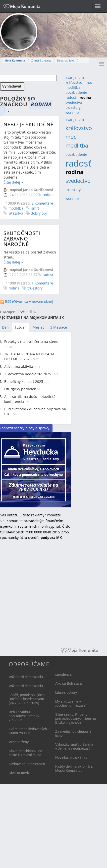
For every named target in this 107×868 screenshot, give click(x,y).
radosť (48, 277)
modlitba (16, 208)
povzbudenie (76, 92)
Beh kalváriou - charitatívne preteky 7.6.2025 (24, 716)
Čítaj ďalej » (13, 182)
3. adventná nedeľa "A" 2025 (28, 374)
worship (72, 112)
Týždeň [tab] (21, 327)
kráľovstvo (74, 82)
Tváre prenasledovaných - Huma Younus (29, 731)
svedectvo (74, 102)
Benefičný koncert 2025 (24, 381)
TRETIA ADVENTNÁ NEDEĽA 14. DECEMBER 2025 (30, 356)
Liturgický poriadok (20, 389)
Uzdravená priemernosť (27, 764)
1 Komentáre (42, 286)
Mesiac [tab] (38, 327)
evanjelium (75, 77)
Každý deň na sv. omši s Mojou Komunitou (74, 768)
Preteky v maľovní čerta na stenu (31, 341)
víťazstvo (16, 213)
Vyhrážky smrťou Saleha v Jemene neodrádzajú (74, 746)
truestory (35, 291)
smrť (35, 208)
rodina (48, 195)
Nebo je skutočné (28, 124)
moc (89, 82)
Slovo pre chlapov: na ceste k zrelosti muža (26, 753)
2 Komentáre (42, 203)
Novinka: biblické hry (71, 757)
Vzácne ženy (19, 742)
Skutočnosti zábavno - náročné (22, 242)
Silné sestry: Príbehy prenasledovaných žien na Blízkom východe (76, 718)
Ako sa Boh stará (69, 683)
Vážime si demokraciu (26, 677)
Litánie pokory (66, 692)
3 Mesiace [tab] (59, 327)
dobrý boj (39, 213)
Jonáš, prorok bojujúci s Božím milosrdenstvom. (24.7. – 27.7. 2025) (27, 699)
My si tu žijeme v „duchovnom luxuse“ (71, 703)
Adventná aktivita (19, 366)
